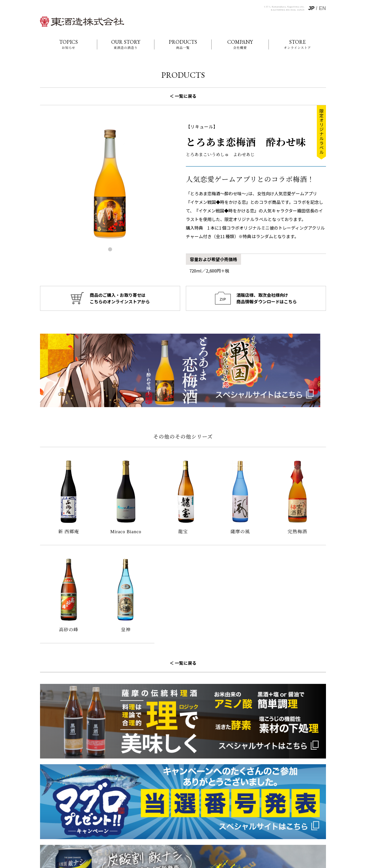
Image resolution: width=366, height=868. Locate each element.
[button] (110, 249)
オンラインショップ (247, 823)
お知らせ (238, 801)
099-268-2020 (58, 816)
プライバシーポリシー (299, 823)
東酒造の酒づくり (296, 801)
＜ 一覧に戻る (183, 96)
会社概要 (238, 808)
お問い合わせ (292, 808)
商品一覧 (238, 816)
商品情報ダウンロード (299, 816)
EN (322, 8)
